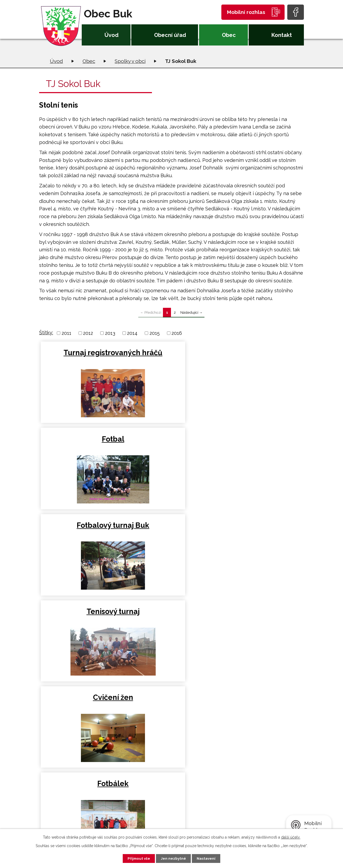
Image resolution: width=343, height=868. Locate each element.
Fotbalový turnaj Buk (260, 353)
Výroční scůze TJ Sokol (171, 541)
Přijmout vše (136, 858)
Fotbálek (260, 450)
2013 (110, 333)
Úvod (111, 35)
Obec (229, 35)
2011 (66, 333)
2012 (88, 333)
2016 (177, 333)
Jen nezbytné (174, 858)
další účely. (291, 837)
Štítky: (46, 333)
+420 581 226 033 (111, 808)
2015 (155, 333)
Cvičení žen (171, 450)
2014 (132, 333)
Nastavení (209, 858)
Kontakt (282, 35)
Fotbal (171, 353)
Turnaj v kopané (83, 537)
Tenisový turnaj (83, 450)
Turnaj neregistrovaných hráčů (260, 546)
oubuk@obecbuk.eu (114, 816)
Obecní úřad (170, 35)
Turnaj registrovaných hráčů (83, 362)
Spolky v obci (130, 61)
